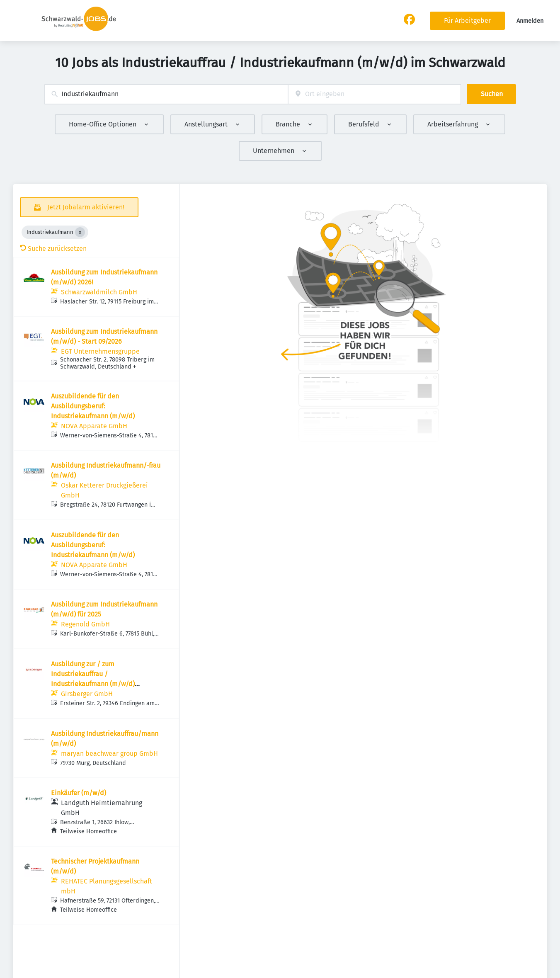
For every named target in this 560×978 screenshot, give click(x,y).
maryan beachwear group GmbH (109, 754)
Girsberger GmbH (87, 694)
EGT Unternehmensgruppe (100, 351)
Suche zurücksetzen (53, 249)
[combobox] (166, 94)
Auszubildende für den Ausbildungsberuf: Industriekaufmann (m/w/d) (93, 406)
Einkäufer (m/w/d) (79, 793)
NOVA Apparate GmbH (94, 426)
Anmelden (530, 21)
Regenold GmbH (85, 624)
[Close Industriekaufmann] (80, 232)
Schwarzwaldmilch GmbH (99, 292)
